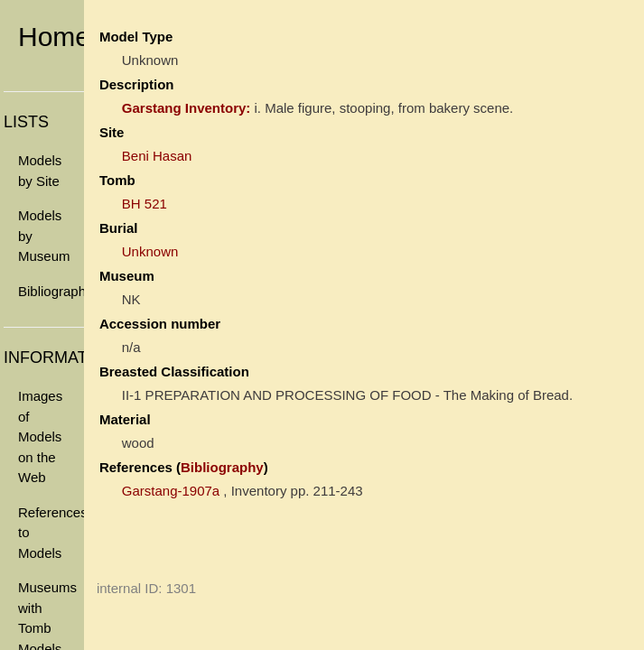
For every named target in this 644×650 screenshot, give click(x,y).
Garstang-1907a (171, 491)
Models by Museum (44, 236)
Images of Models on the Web (40, 436)
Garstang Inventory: (187, 108)
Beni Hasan (157, 156)
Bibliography (51, 291)
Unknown (150, 251)
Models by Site (40, 171)
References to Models (51, 533)
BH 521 (145, 204)
